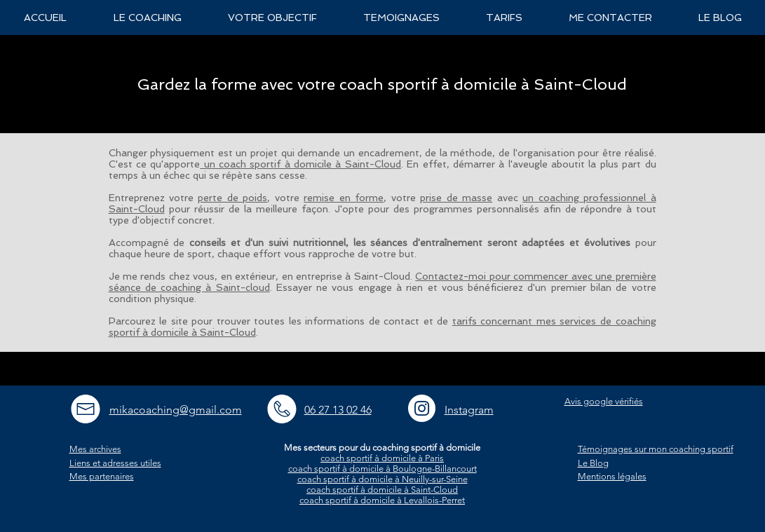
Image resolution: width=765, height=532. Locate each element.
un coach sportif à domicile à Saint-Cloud (300, 164)
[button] (147, 18)
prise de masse (456, 198)
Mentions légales (612, 476)
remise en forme (344, 198)
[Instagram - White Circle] (422, 408)
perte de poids (232, 198)
